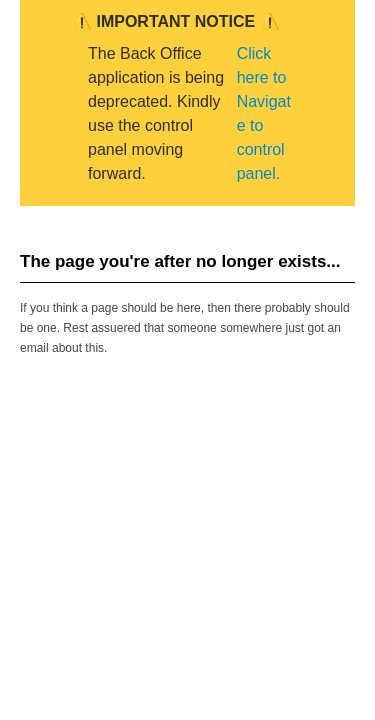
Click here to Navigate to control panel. (264, 113)
